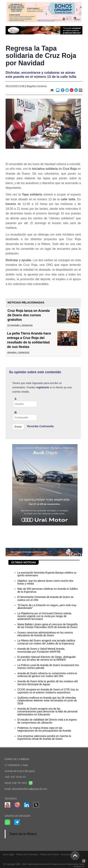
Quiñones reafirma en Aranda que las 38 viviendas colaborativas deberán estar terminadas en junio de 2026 (47, 701)
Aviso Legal (8, 854)
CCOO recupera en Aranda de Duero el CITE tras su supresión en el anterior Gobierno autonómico (48, 691)
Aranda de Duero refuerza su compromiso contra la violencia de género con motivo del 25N (47, 675)
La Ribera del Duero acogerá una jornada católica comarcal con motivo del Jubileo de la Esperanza (46, 642)
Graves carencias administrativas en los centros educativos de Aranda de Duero (45, 634)
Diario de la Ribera (23, 834)
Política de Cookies (49, 854)
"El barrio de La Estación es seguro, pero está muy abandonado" (47, 607)
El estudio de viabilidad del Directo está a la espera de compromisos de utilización (47, 721)
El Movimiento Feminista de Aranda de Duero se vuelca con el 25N (45, 598)
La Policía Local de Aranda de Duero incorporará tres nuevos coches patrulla (48, 666)
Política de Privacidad (27, 854)
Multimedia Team (76, 864)
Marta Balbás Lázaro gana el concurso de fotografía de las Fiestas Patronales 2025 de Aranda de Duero (47, 626)
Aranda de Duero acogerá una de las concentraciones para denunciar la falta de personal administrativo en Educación (47, 712)
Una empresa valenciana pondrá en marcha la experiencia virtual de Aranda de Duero (44, 737)
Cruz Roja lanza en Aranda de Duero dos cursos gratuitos (29, 315)
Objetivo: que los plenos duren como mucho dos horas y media (45, 582)
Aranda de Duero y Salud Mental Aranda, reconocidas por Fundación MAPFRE (41, 650)
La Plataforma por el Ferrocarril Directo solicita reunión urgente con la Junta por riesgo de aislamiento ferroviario (44, 616)
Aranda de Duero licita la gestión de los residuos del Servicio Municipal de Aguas (48, 683)
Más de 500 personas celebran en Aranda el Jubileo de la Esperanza (48, 590)
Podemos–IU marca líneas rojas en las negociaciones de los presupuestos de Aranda (44, 729)
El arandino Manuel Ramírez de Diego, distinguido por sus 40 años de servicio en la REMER (47, 658)
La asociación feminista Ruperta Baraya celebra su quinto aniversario (47, 574)
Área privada (67, 854)
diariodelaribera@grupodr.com (30, 789)
